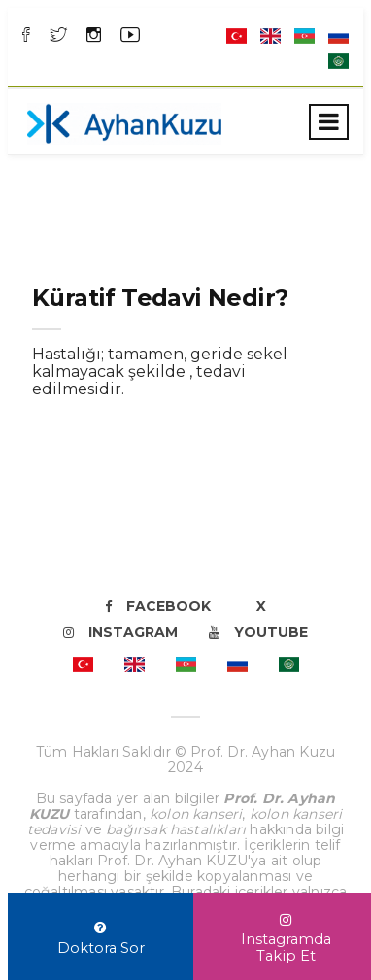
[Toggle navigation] (329, 122)
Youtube (258, 632)
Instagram (120, 632)
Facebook (158, 606)
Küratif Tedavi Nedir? (160, 298)
